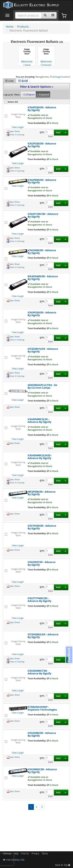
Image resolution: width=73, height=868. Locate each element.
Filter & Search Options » (37, 87)
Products (23, 27)
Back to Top (63, 865)
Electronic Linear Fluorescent (27, 56)
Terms (45, 854)
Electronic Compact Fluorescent (46, 56)
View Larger (18, 127)
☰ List (9, 81)
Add (58, 132)
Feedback (69, 655)
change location (62, 77)
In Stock (52, 123)
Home (10, 27)
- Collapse (28, 94)
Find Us (25, 854)
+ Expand (43, 94)
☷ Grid (23, 81)
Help (16, 854)
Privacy (35, 854)
